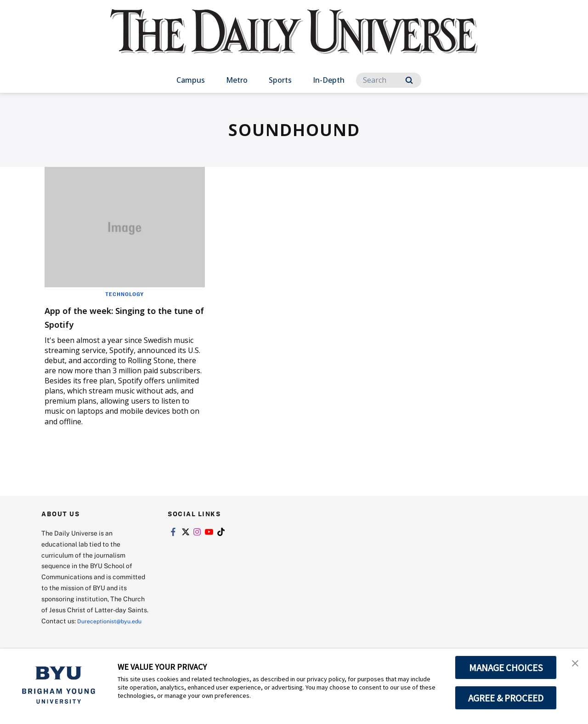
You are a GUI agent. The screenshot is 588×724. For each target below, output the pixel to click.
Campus (191, 80)
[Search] (389, 80)
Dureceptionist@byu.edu (78, 632)
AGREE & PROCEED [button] (506, 698)
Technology (124, 294)
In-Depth (329, 80)
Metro (237, 80)
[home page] (294, 41)
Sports (280, 80)
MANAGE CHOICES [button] (506, 667)
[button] (573, 665)
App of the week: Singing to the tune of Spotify (119, 316)
